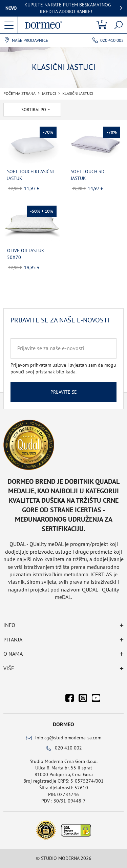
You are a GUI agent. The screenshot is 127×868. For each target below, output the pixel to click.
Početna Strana (19, 94)
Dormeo (63, 724)
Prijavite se (64, 392)
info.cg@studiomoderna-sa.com (68, 738)
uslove (59, 365)
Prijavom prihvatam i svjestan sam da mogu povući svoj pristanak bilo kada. (63, 368)
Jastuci (49, 94)
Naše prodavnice (30, 41)
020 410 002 (112, 40)
